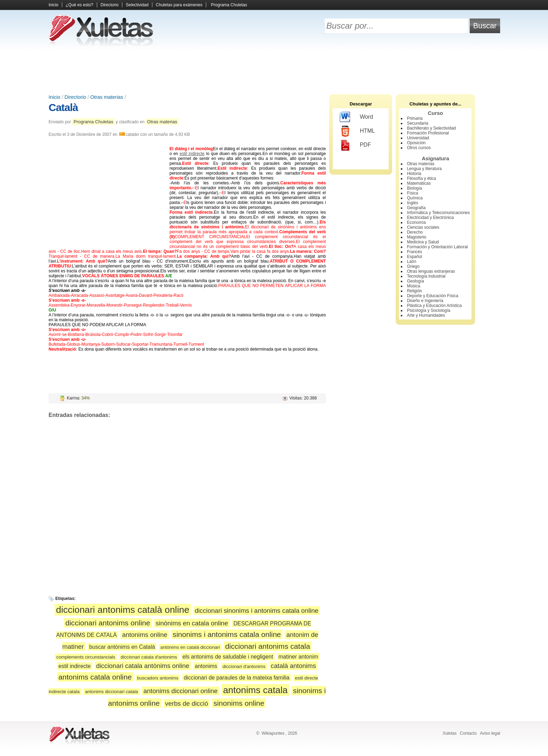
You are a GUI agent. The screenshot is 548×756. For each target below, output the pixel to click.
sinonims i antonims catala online (227, 634)
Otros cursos (419, 148)
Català (63, 107)
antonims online (145, 635)
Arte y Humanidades (426, 315)
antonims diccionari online (181, 691)
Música (413, 286)
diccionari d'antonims (244, 666)
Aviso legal (490, 733)
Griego (413, 266)
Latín (412, 262)
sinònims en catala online (192, 623)
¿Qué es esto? (80, 5)
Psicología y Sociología (428, 310)
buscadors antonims (158, 678)
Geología (415, 281)
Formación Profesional (428, 133)
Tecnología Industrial (426, 276)
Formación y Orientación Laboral (437, 247)
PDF (355, 145)
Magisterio (416, 237)
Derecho (415, 232)
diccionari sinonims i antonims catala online (257, 611)
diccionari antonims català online (122, 610)
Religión (414, 291)
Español (414, 257)
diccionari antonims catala (268, 646)
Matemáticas (419, 183)
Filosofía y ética (421, 178)
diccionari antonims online (108, 623)
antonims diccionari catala (111, 692)
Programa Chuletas (229, 5)
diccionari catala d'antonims (149, 657)
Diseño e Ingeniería (425, 301)
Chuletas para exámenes (179, 5)
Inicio (53, 5)
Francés (414, 252)
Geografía (416, 208)
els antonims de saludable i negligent (228, 657)
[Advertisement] (274, 70)
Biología (414, 188)
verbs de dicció (186, 703)
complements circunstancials (86, 657)
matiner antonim (298, 657)
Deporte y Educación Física (432, 296)
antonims (206, 666)
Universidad (418, 138)
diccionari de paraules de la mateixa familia (237, 678)
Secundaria (417, 123)
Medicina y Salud (423, 242)
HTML (357, 131)
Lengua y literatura (424, 169)
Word (356, 117)
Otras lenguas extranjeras (431, 271)
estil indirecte (192, 154)
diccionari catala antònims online (143, 666)
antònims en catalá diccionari (190, 647)
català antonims (293, 666)
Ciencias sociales (423, 227)
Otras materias (107, 97)
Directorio (110, 5)
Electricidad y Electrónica (430, 218)
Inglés (412, 203)
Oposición (416, 143)
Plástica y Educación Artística (434, 306)
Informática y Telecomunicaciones (438, 213)
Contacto (468, 733)
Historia (414, 174)
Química (415, 198)
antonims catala (255, 690)
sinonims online (239, 703)
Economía (416, 222)
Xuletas (449, 733)
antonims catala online (95, 677)
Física (412, 193)
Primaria (415, 118)
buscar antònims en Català (122, 647)
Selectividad (137, 5)
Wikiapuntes (273, 733)
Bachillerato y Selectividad (431, 128)
